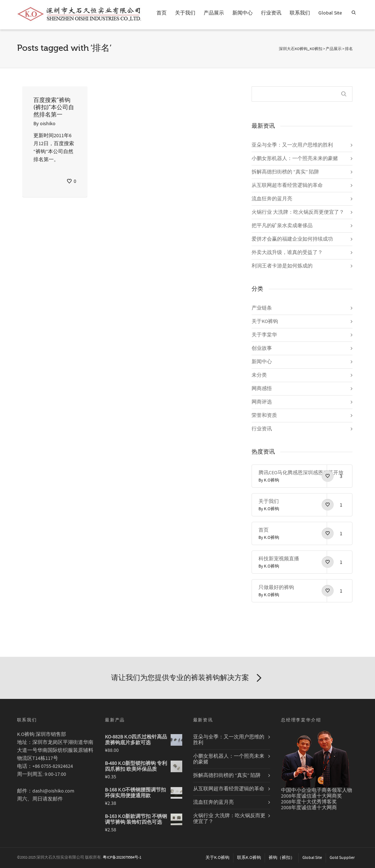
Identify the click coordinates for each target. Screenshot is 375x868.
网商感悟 (262, 389)
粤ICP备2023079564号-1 (122, 857)
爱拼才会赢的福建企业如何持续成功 (292, 239)
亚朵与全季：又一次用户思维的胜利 (292, 145)
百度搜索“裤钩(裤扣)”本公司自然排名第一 (54, 107)
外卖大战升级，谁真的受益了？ (287, 253)
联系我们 (300, 13)
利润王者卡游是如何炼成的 (282, 266)
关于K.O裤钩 (217, 858)
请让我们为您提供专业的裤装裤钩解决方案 (188, 678)
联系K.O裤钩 (249, 858)
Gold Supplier (342, 858)
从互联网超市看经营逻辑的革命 (287, 185)
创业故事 (262, 348)
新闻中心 (242, 13)
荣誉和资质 (264, 415)
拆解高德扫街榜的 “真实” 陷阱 (285, 172)
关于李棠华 (264, 335)
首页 (162, 13)
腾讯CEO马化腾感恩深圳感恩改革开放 (301, 473)
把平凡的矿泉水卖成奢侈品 (282, 226)
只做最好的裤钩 (276, 587)
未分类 (259, 375)
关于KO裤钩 (265, 322)
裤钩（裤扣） (282, 858)
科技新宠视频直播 (279, 559)
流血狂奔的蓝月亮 (272, 199)
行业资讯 (271, 13)
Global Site (330, 13)
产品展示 (214, 13)
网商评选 (262, 402)
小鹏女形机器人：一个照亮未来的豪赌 (295, 159)
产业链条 (262, 308)
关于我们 (185, 13)
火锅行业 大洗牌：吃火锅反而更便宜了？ (298, 212)
